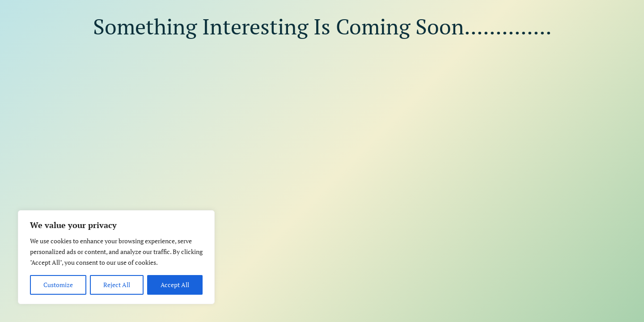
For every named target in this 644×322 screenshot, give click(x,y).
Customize (58, 285)
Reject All (117, 285)
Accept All (175, 285)
